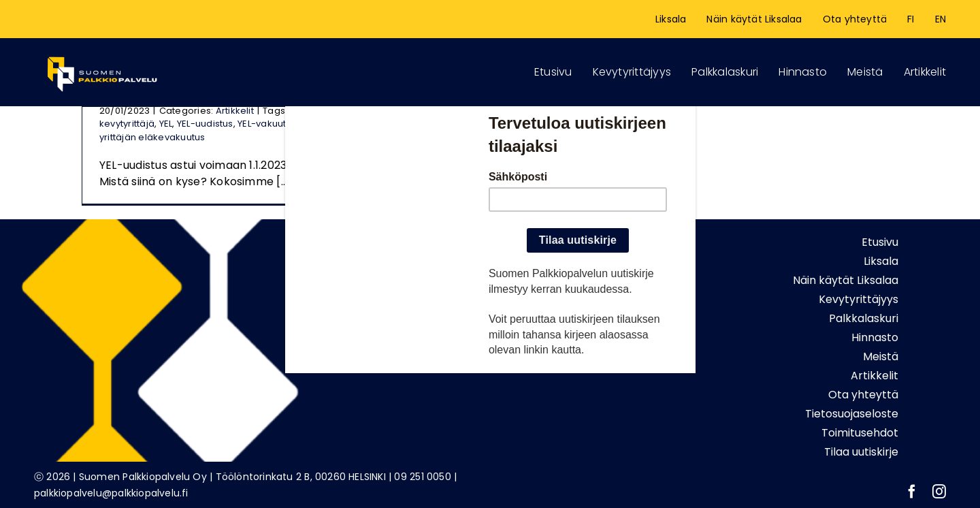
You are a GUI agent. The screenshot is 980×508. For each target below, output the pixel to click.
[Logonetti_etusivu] (102, 54)
